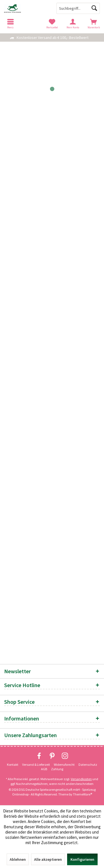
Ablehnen (18, 859)
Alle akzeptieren (48, 859)
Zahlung (57, 769)
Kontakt (13, 765)
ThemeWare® (83, 794)
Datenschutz (88, 765)
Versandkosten (81, 779)
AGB (44, 769)
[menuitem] (94, 24)
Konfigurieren (82, 859)
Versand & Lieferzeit (36, 765)
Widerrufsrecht (64, 765)
